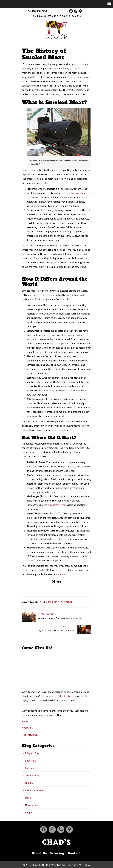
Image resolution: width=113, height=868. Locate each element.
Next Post (69, 626)
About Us (39, 853)
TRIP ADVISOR (30, 735)
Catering (29, 768)
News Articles (65, 602)
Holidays (30, 783)
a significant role (57, 505)
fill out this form (67, 696)
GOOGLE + (28, 728)
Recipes (29, 812)
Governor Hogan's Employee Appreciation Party (61, 618)
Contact (74, 853)
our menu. (61, 574)
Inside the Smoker (34, 790)
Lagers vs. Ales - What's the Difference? (56, 630)
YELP (25, 722)
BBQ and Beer (50, 602)
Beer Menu (31, 761)
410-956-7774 (38, 11)
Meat (28, 798)
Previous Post (46, 614)
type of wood (78, 193)
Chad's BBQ (57, 30)
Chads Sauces (32, 775)
